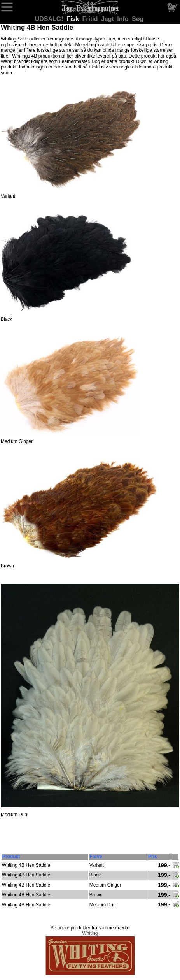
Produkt (11, 857)
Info (124, 19)
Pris (153, 857)
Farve (96, 857)
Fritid (91, 19)
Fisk (73, 19)
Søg (138, 19)
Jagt (108, 19)
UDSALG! (50, 19)
